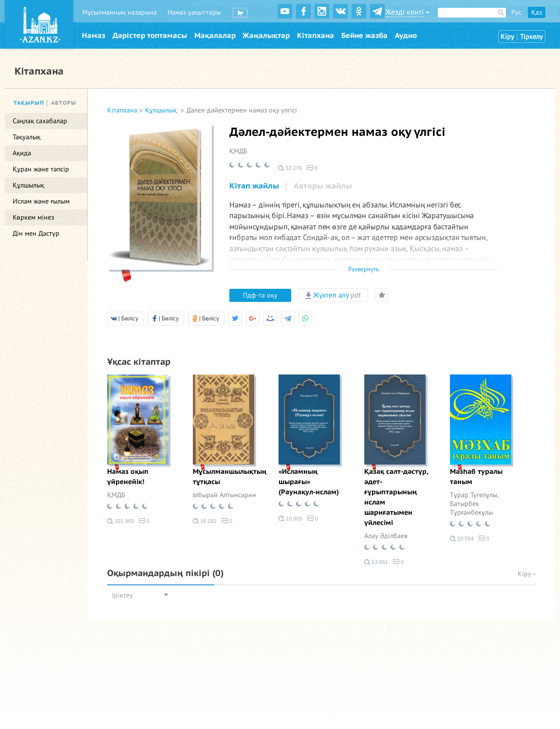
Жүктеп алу (333, 295)
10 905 (290, 519)
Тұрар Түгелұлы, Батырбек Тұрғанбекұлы (474, 504)
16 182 (205, 521)
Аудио (406, 36)
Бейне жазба (364, 36)
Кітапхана (316, 36)
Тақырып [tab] (29, 103)
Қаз (537, 12)
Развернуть (364, 269)
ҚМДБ (238, 151)
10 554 (462, 539)
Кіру (507, 37)
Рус (516, 12)
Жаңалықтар (266, 36)
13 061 (376, 562)
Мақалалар (215, 36)
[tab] (254, 187)
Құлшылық (162, 110)
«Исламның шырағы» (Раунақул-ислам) (309, 482)
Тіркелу (532, 37)
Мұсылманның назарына (120, 12)
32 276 (290, 168)
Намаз (93, 36)
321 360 (121, 521)
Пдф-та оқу (260, 295)
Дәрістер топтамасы (150, 36)
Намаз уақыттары (194, 12)
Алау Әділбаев (386, 536)
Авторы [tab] (64, 103)
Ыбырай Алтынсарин (224, 495)
